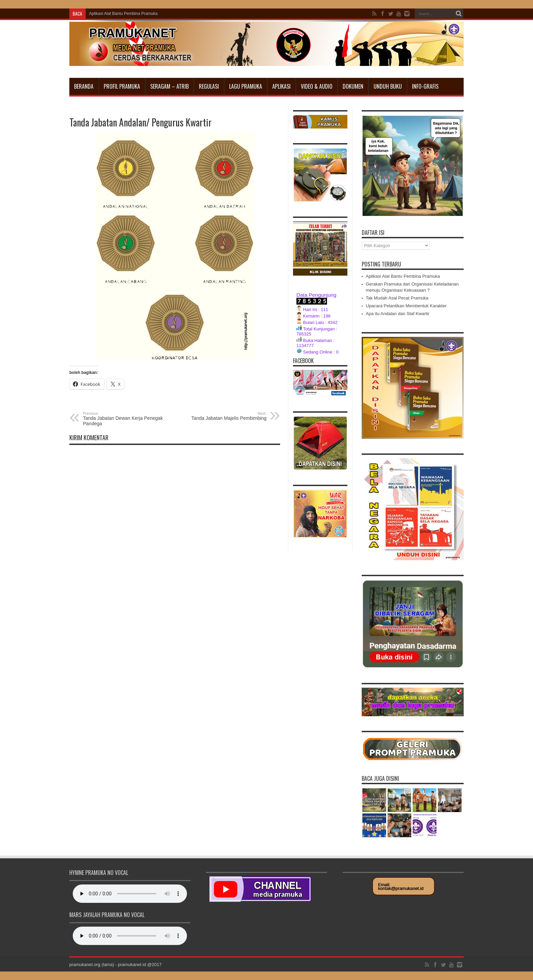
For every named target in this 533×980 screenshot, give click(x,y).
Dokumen (353, 86)
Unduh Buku (388, 86)
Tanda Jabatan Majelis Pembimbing (225, 416)
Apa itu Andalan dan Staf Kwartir (398, 314)
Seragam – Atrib (169, 86)
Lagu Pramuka (246, 86)
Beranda (84, 86)
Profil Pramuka (122, 86)
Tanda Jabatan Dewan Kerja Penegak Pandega (125, 419)
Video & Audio (317, 86)
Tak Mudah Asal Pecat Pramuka (397, 298)
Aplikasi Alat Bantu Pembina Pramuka (123, 14)
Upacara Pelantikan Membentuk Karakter (406, 306)
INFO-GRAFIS (425, 86)
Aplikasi (281, 86)
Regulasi (209, 86)
